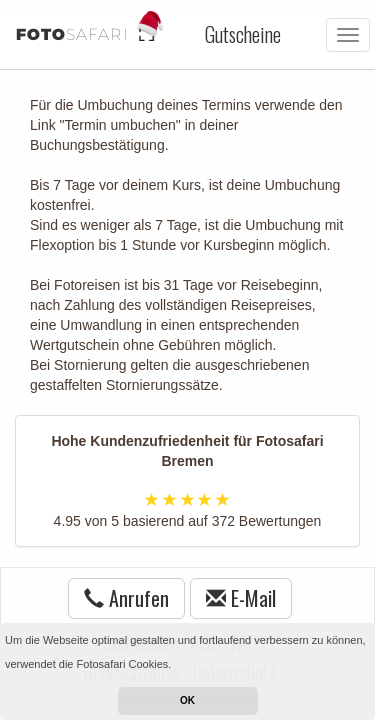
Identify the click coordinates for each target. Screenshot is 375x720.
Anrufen (126, 598)
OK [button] (187, 700)
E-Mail (241, 598)
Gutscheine (243, 34)
